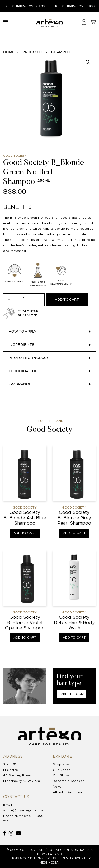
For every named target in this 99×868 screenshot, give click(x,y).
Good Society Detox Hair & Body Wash (74, 623)
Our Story (61, 776)
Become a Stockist (68, 781)
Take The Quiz (72, 694)
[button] (88, 62)
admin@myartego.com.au (24, 810)
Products (33, 52)
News (57, 787)
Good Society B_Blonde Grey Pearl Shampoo (74, 518)
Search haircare (75, 22)
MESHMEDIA (49, 863)
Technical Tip (23, 371)
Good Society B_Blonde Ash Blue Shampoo (25, 518)
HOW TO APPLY (22, 332)
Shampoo (61, 52)
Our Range (62, 770)
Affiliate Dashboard (69, 792)
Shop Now (61, 764)
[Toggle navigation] (5, 22)
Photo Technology (29, 358)
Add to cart (67, 300)
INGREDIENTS (22, 345)
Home (9, 52)
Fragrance (20, 384)
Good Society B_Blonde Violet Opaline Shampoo (25, 623)
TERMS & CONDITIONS (26, 859)
